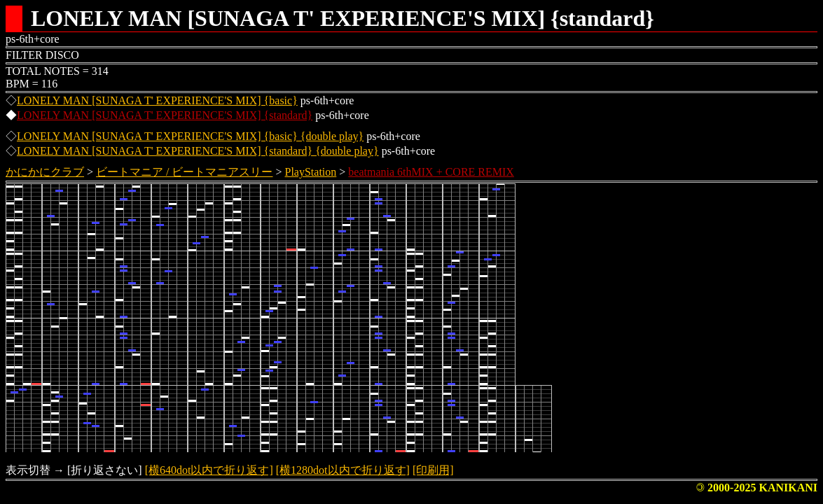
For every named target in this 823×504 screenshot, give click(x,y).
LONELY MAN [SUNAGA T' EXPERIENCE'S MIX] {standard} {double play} (198, 151)
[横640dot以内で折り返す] (209, 470)
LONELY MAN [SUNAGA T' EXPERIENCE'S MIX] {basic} (157, 100)
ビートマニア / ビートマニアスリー (184, 172)
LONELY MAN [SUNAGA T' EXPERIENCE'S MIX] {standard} (165, 115)
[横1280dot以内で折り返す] (343, 470)
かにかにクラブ (45, 172)
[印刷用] (433, 470)
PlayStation (311, 172)
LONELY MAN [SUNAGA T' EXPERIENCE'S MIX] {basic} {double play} (190, 136)
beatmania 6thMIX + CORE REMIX (431, 172)
